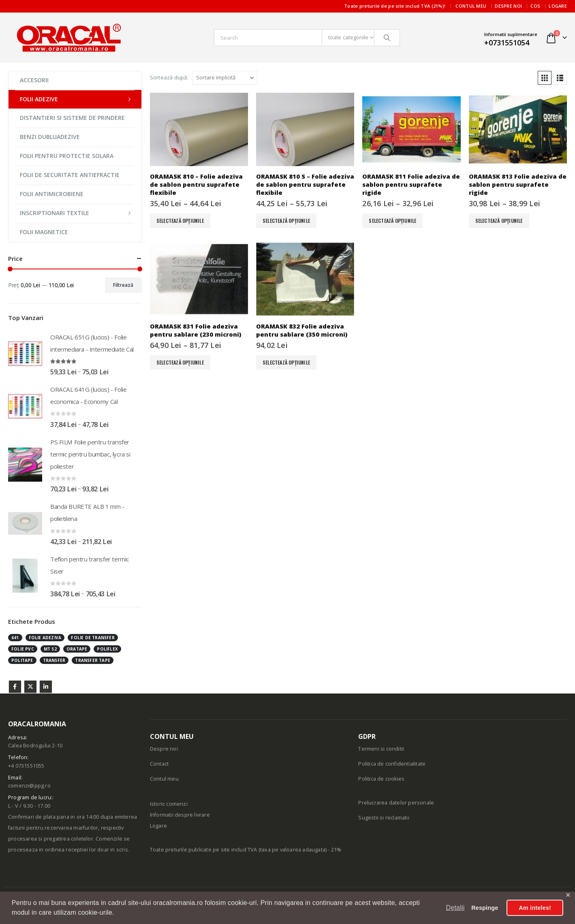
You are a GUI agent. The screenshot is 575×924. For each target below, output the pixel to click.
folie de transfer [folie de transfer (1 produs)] (93, 638)
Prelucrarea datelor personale (396, 803)
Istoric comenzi (169, 804)
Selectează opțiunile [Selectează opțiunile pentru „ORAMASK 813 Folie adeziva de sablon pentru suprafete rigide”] (499, 221)
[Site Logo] (69, 38)
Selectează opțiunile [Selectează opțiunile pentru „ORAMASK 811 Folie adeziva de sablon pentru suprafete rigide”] (392, 221)
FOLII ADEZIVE (39, 99)
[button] (545, 78)
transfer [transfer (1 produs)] (54, 660)
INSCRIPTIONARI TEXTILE (55, 213)
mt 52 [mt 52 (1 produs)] (50, 649)
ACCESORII (34, 80)
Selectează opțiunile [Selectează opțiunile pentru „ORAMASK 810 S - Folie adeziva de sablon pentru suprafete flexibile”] (286, 221)
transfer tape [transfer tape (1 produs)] (93, 660)
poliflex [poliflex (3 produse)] (107, 649)
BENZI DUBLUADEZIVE (50, 137)
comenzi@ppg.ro (29, 786)
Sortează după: (169, 77)
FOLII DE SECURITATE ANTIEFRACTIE (70, 175)
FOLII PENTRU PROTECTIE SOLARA (67, 156)
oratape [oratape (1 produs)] (77, 649)
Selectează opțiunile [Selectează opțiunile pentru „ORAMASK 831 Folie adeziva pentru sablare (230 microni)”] (180, 362)
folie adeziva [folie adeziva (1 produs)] (45, 638)
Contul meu (471, 6)
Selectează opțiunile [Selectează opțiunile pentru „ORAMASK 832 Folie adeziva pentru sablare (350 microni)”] (286, 362)
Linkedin (46, 687)
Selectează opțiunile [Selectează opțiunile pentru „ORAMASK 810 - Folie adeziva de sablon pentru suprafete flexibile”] (180, 221)
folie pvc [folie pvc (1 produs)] (23, 649)
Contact (159, 764)
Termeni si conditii (381, 749)
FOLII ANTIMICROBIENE (52, 194)
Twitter (30, 687)
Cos (535, 6)
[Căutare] (387, 38)
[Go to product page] (199, 130)
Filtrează (123, 285)
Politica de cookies (381, 779)
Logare (558, 6)
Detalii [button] (455, 908)
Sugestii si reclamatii (384, 818)
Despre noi (508, 6)
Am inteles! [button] (535, 908)
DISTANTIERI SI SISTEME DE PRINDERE (72, 118)
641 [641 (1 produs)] (15, 638)
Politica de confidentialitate (392, 764)
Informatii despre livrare (180, 815)
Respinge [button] (485, 908)
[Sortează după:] (225, 78)
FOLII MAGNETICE (44, 232)
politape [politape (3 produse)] (22, 660)
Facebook (15, 687)
